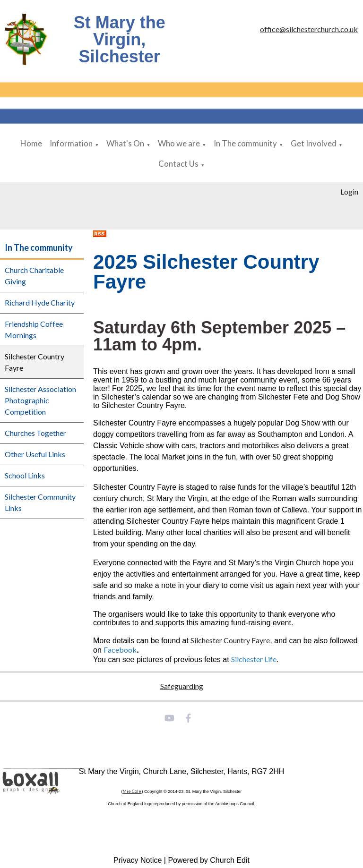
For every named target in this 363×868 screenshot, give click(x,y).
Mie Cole (132, 791)
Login (349, 191)
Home (31, 143)
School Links (25, 475)
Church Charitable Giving (34, 276)
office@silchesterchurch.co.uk (309, 29)
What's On (125, 143)
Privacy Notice (138, 860)
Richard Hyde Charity (40, 302)
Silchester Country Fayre (35, 362)
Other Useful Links (35, 454)
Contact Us (178, 164)
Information (71, 143)
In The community (245, 143)
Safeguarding (182, 686)
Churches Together (35, 433)
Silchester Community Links (40, 502)
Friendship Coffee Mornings (34, 329)
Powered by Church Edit (209, 860)
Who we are (179, 143)
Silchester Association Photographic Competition (40, 400)
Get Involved (314, 143)
